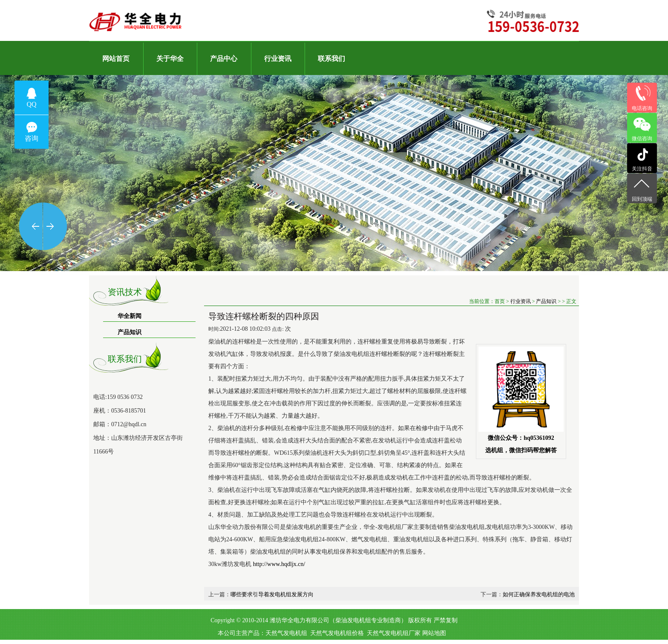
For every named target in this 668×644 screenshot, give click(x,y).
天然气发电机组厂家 (394, 633)
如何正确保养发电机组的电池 (539, 594)
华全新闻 (130, 316)
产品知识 (130, 332)
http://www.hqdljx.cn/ (278, 564)
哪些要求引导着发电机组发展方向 (272, 594)
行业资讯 (521, 301)
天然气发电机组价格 (337, 633)
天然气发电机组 (286, 633)
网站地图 (434, 633)
